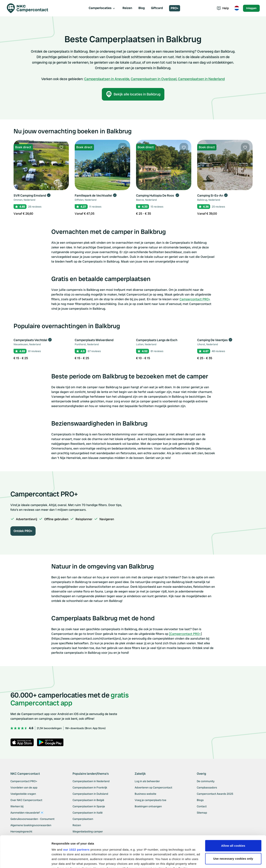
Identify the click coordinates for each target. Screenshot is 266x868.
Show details (61, 860)
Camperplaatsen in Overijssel (154, 79)
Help (223, 8)
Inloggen (251, 8)
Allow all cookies (233, 813)
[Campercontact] (30, 8)
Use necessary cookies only (233, 826)
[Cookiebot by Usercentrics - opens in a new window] (25, 860)
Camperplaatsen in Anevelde (107, 79)
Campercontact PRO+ (195, 299)
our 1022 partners (76, 817)
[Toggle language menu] (237, 8)
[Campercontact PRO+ (185, 634)
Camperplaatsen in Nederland (201, 79)
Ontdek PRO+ (23, 531)
